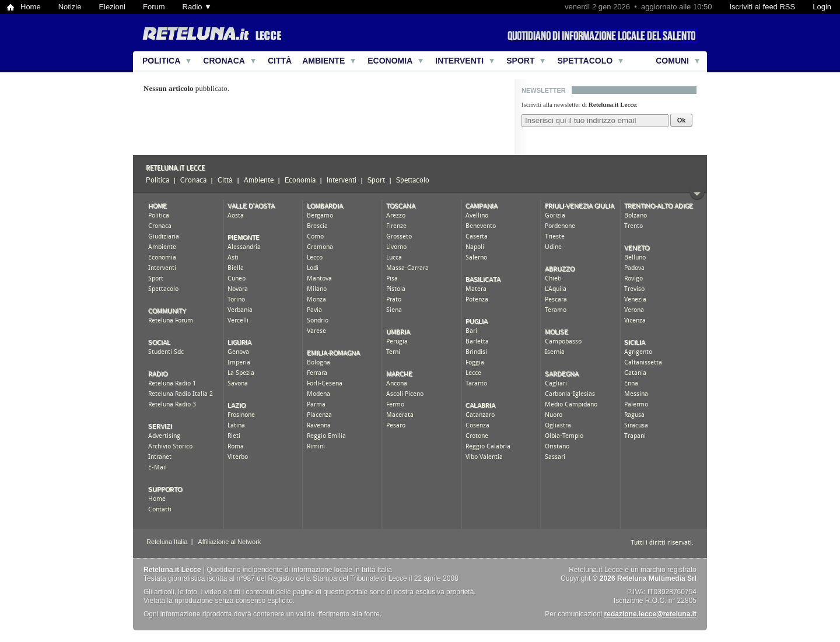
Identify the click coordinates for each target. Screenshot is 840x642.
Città (280, 61)
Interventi (459, 61)
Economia (390, 61)
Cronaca (224, 61)
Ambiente (323, 61)
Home (31, 7)
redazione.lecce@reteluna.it (650, 614)
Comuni (672, 61)
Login (822, 7)
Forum (154, 7)
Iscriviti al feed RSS (762, 7)
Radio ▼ (197, 7)
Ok (682, 120)
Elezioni (112, 7)
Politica (161, 61)
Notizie (70, 7)
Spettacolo (585, 61)
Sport (520, 61)
